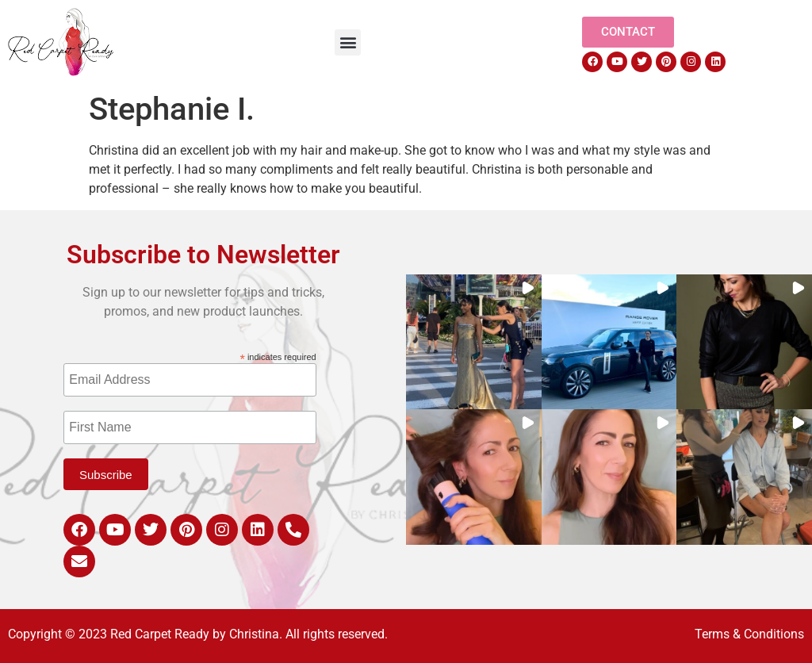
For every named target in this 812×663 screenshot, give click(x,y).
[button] (348, 42)
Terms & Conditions (749, 634)
